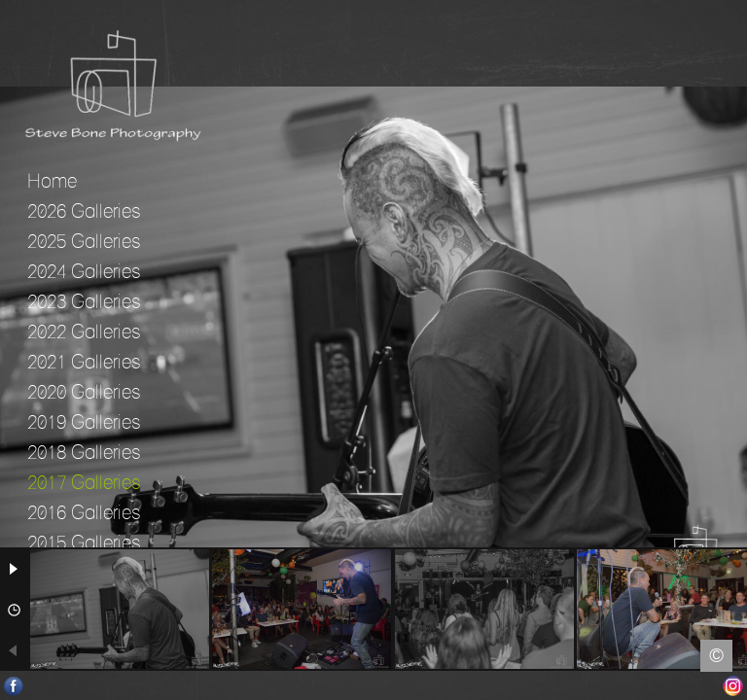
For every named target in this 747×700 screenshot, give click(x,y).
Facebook (14, 686)
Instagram (733, 686)
